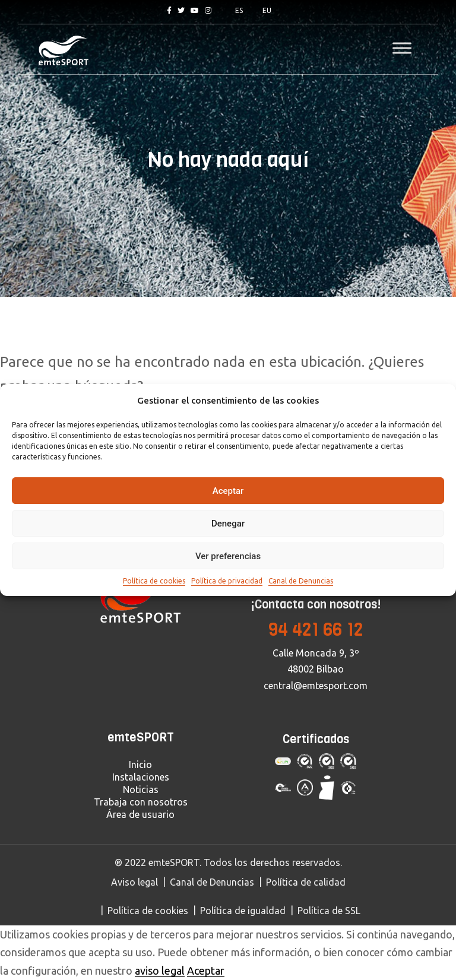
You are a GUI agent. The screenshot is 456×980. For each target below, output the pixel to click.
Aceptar (228, 491)
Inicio (140, 765)
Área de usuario (140, 814)
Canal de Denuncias (301, 581)
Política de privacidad (227, 581)
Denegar (228, 524)
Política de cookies (154, 581)
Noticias (141, 789)
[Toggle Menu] (402, 48)
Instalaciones (141, 777)
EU (267, 10)
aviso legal (160, 971)
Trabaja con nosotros (141, 802)
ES (239, 10)
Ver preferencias (228, 556)
